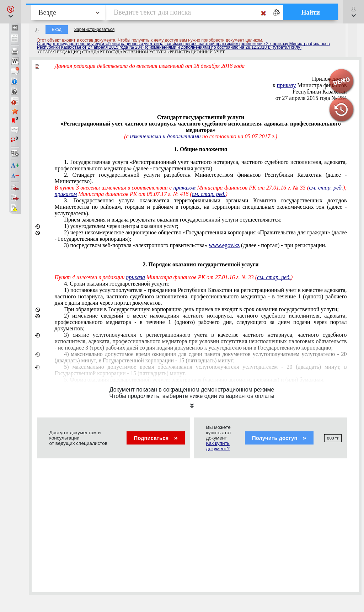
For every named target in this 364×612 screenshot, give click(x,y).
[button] (10, 12)
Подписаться (156, 438)
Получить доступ (279, 438)
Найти (311, 12)
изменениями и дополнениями (165, 136)
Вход (57, 30)
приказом (185, 188)
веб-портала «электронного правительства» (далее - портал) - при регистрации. (195, 245)
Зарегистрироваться (94, 30)
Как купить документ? (218, 446)
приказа (136, 277)
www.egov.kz (224, 245)
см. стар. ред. (326, 188)
